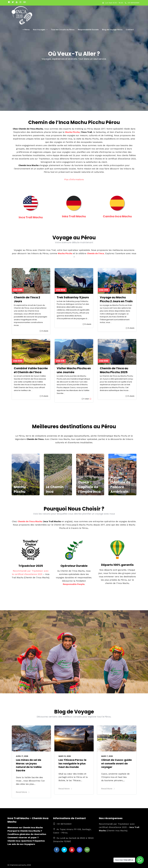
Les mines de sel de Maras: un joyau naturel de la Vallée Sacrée (29, 765)
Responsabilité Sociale (88, 30)
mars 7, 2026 (107, 756)
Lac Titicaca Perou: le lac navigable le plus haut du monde (72, 763)
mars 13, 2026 (65, 756)
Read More (23, 792)
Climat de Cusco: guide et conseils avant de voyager (117, 763)
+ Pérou (26, 30)
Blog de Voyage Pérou (112, 30)
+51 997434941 (132, 3)
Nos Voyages (39, 30)
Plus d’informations (74, 180)
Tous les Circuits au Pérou (63, 30)
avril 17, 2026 (22, 756)
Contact (130, 30)
